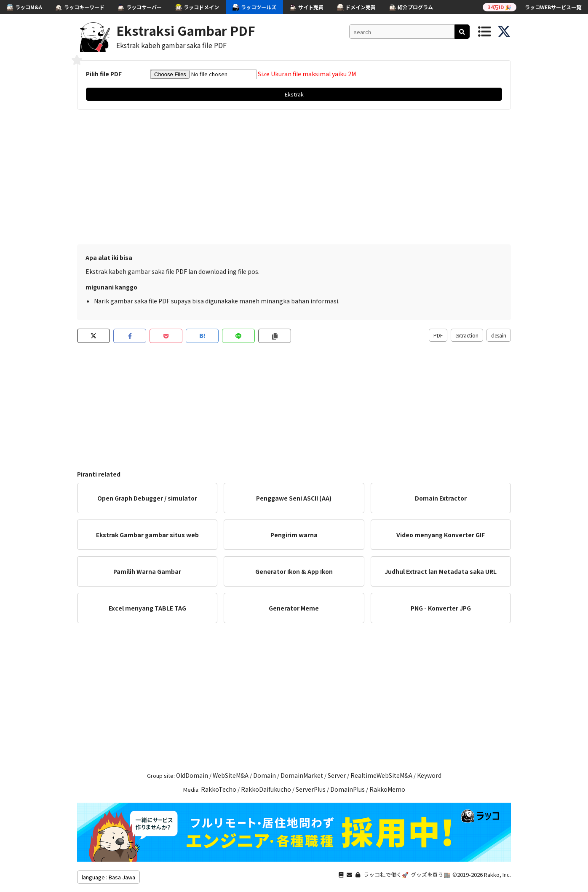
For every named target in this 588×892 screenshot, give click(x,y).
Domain (265, 775)
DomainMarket (302, 775)
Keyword (429, 775)
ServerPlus (311, 789)
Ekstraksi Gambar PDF (186, 30)
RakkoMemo (387, 789)
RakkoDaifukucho (266, 789)
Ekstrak (294, 94)
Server (337, 775)
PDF (438, 335)
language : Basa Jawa (108, 877)
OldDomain (192, 775)
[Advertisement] (294, 177)
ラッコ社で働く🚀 (386, 875)
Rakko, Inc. (497, 875)
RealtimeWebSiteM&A (381, 775)
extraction (467, 335)
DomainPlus (347, 789)
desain (499, 335)
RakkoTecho (219, 789)
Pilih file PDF (104, 74)
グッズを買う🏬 (430, 875)
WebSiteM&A (231, 775)
